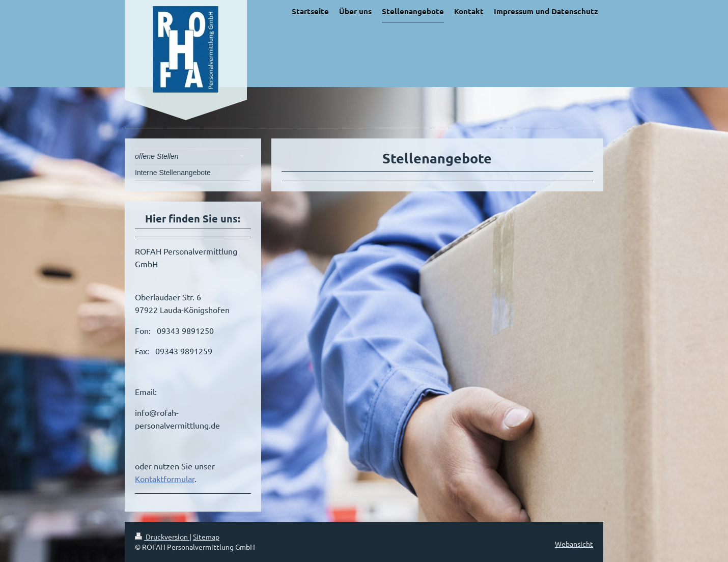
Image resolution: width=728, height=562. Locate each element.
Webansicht (574, 544)
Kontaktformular (165, 479)
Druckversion (162, 537)
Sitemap (206, 537)
